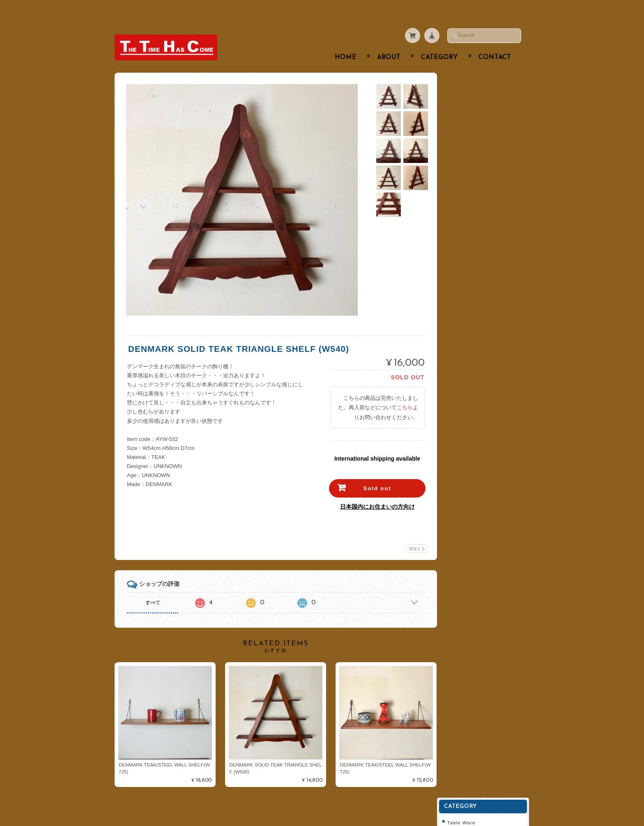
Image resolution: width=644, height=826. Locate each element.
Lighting (463, 163)
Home (346, 42)
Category (439, 42)
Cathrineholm (470, 293)
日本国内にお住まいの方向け (375, 491)
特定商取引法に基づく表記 (485, 430)
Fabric (461, 228)
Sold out (375, 472)
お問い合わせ (470, 397)
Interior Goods (471, 146)
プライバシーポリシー (480, 413)
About (389, 42)
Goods (461, 211)
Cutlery (462, 98)
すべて (153, 587)
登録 (486, 514)
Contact (495, 42)
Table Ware (468, 81)
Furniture (465, 179)
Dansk (461, 276)
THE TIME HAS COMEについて (488, 377)
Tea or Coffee (470, 114)
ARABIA (463, 244)
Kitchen (463, 130)
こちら (403, 391)
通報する (415, 533)
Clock (460, 195)
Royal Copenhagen (477, 260)
